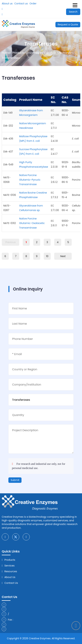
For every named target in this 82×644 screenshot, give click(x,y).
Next (63, 256)
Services (9, 566)
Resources (11, 571)
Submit (15, 480)
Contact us (21, 3)
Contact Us (11, 583)
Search (73, 12)
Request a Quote (68, 24)
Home (6, 53)
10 (47, 256)
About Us (10, 577)
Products (18, 53)
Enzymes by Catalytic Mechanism (50, 53)
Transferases (11, 58)
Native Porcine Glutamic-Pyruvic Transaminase (30, 180)
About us (7, 3)
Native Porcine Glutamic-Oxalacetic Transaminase (32, 223)
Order (33, 3)
